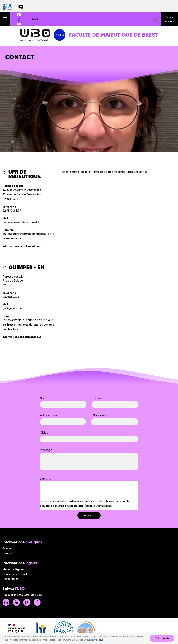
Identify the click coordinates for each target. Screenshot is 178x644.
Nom (43, 398)
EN (19, 24)
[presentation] (66, 492)
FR (19, 14)
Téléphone (98, 415)
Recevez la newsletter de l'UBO (22, 595)
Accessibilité (11, 579)
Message (46, 450)
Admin (7, 548)
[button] (5, 19)
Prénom (97, 398)
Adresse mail (49, 415)
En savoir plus (96, 640)
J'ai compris (162, 638)
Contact (8, 553)
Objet (44, 433)
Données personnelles (16, 574)
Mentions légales (13, 569)
